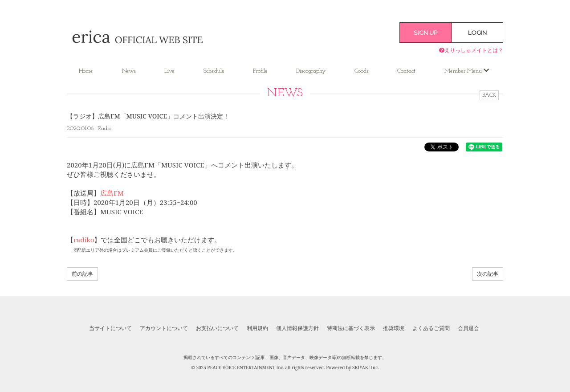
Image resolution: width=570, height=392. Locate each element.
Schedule (214, 71)
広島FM (112, 193)
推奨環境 (394, 328)
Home (86, 71)
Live (169, 71)
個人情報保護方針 (297, 328)
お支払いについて (217, 328)
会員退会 (468, 328)
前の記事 (82, 274)
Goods (362, 71)
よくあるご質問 (431, 328)
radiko (84, 240)
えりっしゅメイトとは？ (471, 50)
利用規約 (257, 328)
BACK (489, 95)
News (129, 71)
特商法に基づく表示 (351, 328)
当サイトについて (110, 328)
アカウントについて (164, 328)
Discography (311, 71)
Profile (260, 71)
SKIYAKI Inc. (366, 367)
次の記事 (488, 274)
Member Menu (467, 71)
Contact (406, 71)
